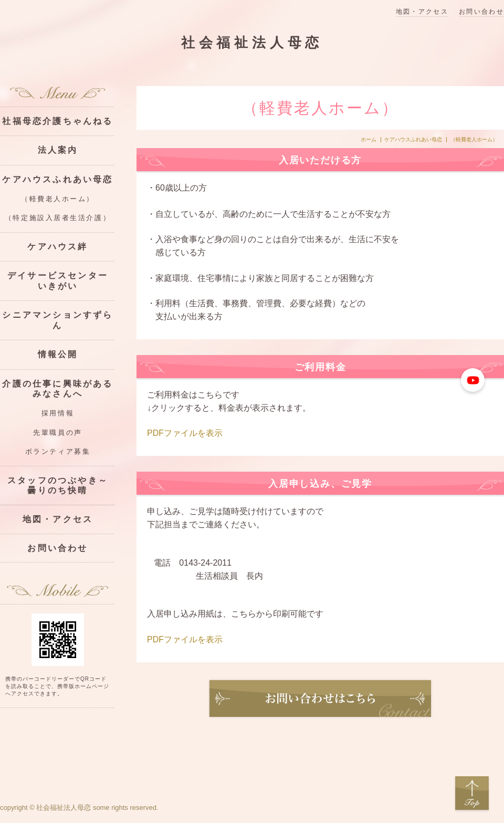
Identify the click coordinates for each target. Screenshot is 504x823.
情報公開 (58, 354)
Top (472, 794)
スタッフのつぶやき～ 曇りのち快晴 (61, 485)
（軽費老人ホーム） (58, 199)
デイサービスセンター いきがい (61, 280)
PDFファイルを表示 (185, 433)
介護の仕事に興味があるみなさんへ (57, 389)
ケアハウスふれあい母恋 (413, 140)
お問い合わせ (481, 12)
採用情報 (58, 413)
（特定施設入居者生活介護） (58, 218)
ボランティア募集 (58, 452)
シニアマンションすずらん (57, 320)
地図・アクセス (422, 12)
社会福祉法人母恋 (252, 43)
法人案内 (58, 150)
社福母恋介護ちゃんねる (57, 121)
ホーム (369, 140)
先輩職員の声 (57, 433)
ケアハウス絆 (57, 247)
